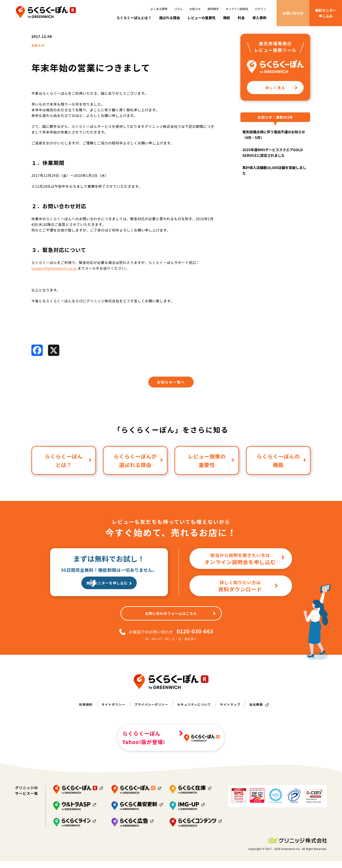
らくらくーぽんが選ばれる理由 (138, 473)
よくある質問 (159, 9)
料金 (241, 18)
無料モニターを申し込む (114, 597)
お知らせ (195, 9)
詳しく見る (282, 100)
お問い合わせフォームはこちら (180, 626)
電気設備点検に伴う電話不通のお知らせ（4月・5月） (274, 147)
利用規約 (78, 717)
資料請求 (213, 9)
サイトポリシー (108, 717)
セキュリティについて (197, 717)
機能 (227, 18)
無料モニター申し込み (326, 13)
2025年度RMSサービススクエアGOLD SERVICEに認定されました (273, 165)
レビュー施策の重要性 (211, 473)
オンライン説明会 (237, 9)
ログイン (261, 9)
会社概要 (264, 717)
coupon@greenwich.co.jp (54, 281)
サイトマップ (236, 717)
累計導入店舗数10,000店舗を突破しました (274, 183)
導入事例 (259, 18)
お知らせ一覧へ (171, 395)
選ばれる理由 (169, 18)
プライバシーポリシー (149, 717)
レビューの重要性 (202, 18)
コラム (179, 9)
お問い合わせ (293, 13)
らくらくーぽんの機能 (281, 473)
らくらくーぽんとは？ (134, 18)
